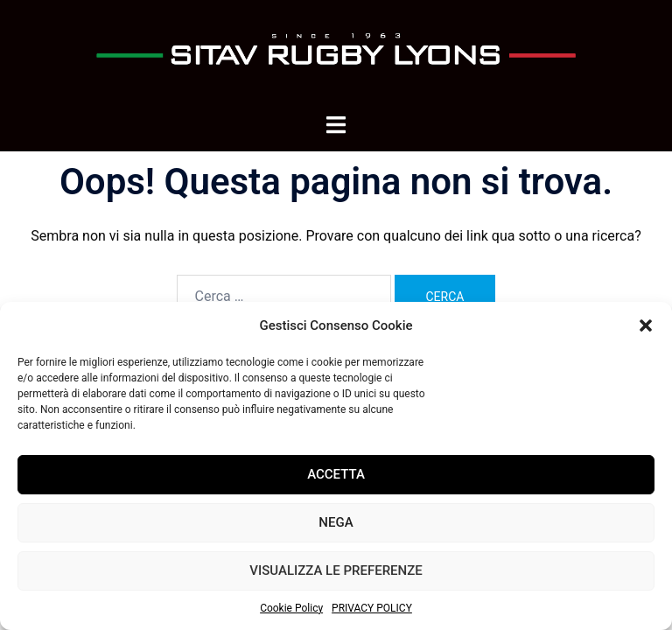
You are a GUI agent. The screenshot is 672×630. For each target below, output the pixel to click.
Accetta (336, 474)
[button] (646, 325)
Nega (336, 522)
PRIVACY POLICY (372, 608)
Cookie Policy (291, 608)
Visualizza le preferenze (336, 570)
